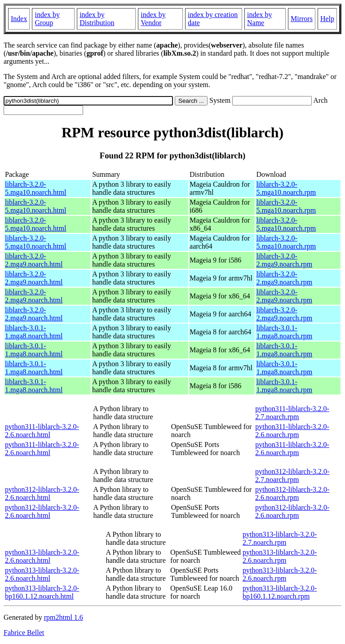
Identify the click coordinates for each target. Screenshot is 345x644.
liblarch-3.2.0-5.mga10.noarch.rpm (286, 188)
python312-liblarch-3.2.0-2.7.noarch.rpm (292, 475)
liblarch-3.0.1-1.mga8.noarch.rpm (284, 332)
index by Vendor (153, 19)
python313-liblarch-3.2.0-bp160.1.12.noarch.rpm (280, 592)
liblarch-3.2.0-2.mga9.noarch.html (34, 260)
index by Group (47, 19)
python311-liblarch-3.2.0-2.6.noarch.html (42, 431)
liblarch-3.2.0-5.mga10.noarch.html (35, 188)
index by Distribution (97, 19)
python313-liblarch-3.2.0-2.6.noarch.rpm (280, 556)
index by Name (260, 19)
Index (19, 19)
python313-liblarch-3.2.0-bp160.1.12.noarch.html (42, 592)
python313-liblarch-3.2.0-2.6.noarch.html (42, 556)
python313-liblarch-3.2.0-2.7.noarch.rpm (280, 538)
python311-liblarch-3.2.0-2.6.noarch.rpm (292, 431)
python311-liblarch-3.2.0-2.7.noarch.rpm (292, 413)
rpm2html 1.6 (64, 617)
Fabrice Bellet (24, 633)
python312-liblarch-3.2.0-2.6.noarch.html (42, 493)
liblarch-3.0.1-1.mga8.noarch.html (34, 332)
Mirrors (302, 19)
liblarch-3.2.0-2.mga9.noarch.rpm (284, 260)
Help (327, 19)
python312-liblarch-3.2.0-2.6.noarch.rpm (292, 493)
